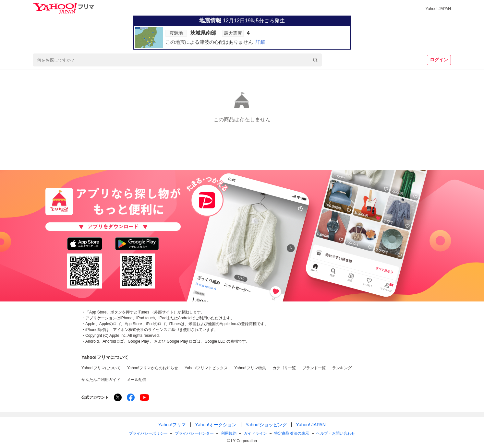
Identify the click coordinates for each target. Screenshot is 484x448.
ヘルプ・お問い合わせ (336, 433)
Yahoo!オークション (216, 425)
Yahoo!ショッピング (266, 425)
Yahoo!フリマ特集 (250, 368)
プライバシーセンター (194, 433)
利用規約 (229, 433)
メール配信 (137, 380)
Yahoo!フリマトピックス (206, 368)
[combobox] (177, 60)
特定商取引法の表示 (292, 433)
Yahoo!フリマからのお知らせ (153, 368)
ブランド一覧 (314, 368)
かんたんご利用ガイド (101, 380)
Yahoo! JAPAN (438, 9)
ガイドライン (255, 433)
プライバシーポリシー (148, 433)
